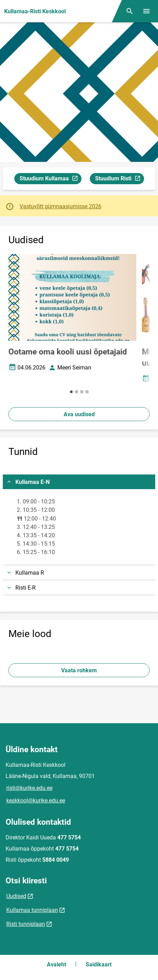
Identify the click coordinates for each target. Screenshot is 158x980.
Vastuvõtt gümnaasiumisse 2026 (60, 206)
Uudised (16, 896)
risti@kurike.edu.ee (29, 788)
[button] (71, 392)
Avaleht (56, 964)
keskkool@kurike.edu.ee (36, 801)
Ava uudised (79, 414)
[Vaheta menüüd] (146, 11)
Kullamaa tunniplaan (32, 910)
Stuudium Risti (119, 179)
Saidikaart (99, 964)
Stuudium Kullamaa (50, 179)
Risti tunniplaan (26, 924)
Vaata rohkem (79, 670)
